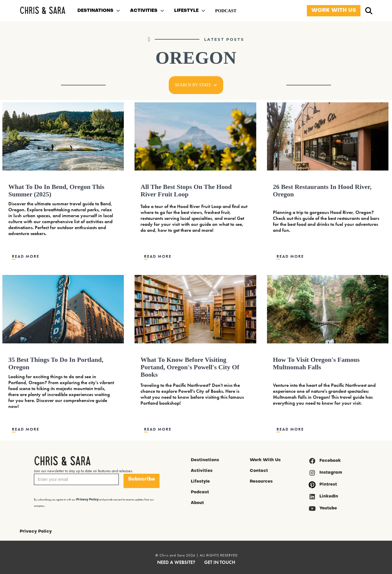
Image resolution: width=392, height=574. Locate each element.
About (197, 503)
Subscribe (142, 479)
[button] (99, 11)
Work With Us (265, 460)
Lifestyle (200, 482)
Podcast (200, 492)
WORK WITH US (334, 11)
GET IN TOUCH (220, 562)
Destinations (205, 460)
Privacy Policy (36, 532)
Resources (261, 482)
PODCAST (226, 11)
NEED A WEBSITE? (176, 562)
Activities (202, 471)
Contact (259, 471)
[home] (43, 11)
